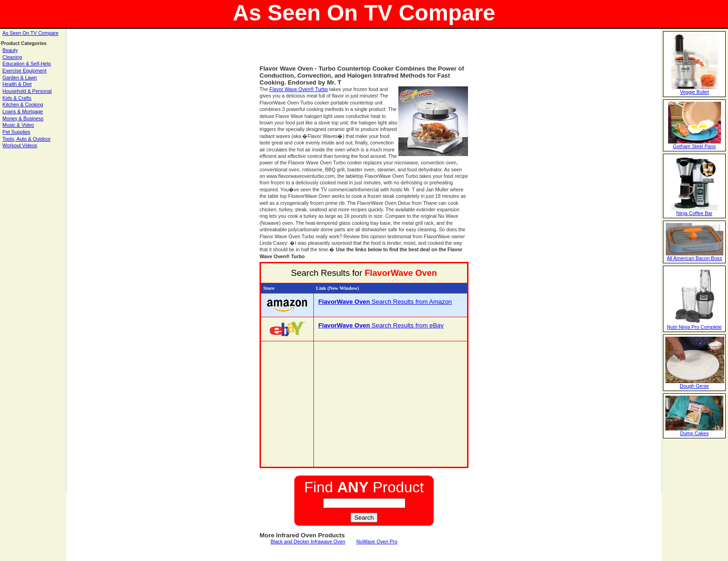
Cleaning (12, 57)
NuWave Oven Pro (377, 541)
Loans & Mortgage (23, 111)
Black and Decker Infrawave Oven (308, 541)
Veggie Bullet (694, 92)
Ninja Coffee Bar (695, 213)
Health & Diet (17, 84)
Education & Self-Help (26, 64)
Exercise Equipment (24, 71)
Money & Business (23, 118)
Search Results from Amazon (385, 302)
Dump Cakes (695, 433)
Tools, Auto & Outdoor (26, 139)
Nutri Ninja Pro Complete (695, 327)
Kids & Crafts (17, 98)
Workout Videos (20, 145)
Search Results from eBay (381, 325)
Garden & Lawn (19, 78)
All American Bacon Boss (694, 258)
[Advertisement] (364, 51)
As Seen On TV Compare (30, 33)
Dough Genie (694, 386)
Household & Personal (27, 91)
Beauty (10, 50)
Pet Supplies (16, 132)
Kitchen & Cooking (23, 104)
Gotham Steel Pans (694, 146)
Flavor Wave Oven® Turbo (299, 89)
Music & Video (18, 125)
